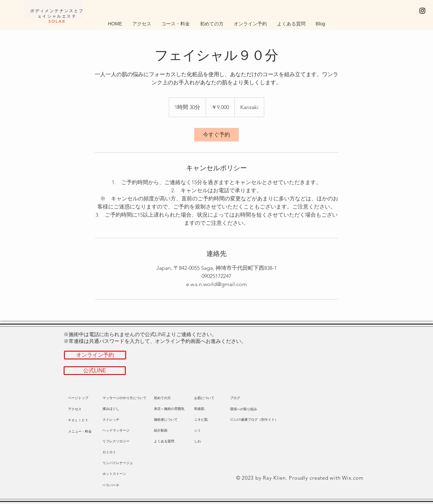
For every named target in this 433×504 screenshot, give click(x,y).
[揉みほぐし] (118, 409)
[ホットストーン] (118, 474)
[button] (83, 409)
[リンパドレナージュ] (118, 463)
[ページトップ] (83, 398)
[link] (216, 135)
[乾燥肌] (206, 409)
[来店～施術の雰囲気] (169, 409)
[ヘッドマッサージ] (118, 431)
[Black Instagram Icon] (422, 11)
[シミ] (206, 431)
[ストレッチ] (118, 420)
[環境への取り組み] (244, 409)
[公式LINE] (95, 371)
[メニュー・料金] (80, 432)
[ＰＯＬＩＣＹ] (83, 420)
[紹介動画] (161, 431)
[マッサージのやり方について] (124, 398)
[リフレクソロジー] (118, 441)
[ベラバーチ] (114, 485)
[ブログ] (242, 398)
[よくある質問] (164, 441)
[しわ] (206, 441)
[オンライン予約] (95, 355)
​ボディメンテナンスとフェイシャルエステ (57, 16)
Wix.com (353, 478)
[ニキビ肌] (206, 420)
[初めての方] (162, 398)
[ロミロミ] (118, 452)
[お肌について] (204, 398)
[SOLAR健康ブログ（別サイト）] (254, 420)
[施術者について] (166, 420)
